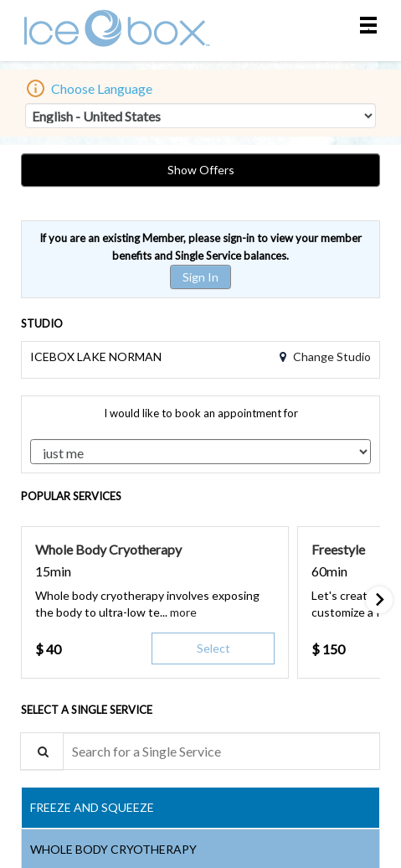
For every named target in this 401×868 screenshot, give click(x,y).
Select (213, 648)
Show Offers (201, 170)
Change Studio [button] (331, 356)
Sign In (200, 277)
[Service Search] (42, 751)
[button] (183, 612)
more (183, 612)
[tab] (200, 808)
